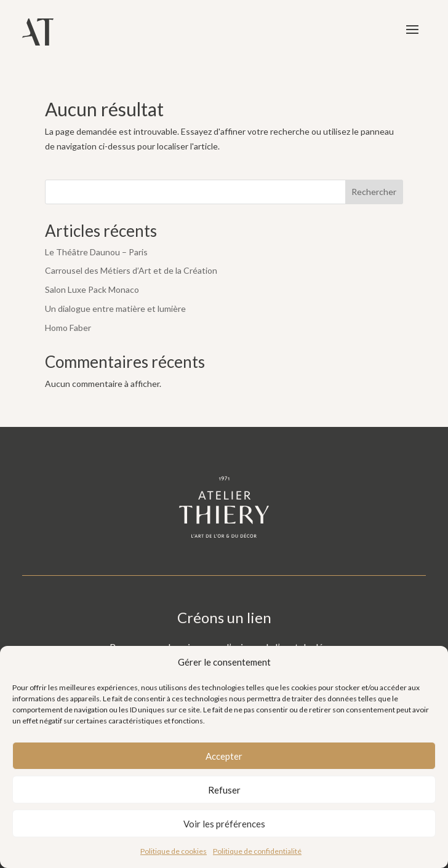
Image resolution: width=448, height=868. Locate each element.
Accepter (224, 756)
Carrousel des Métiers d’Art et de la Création (131, 270)
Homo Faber (68, 328)
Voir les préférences (224, 824)
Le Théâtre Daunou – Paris (96, 252)
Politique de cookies (174, 851)
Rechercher (374, 192)
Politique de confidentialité (257, 851)
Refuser (224, 790)
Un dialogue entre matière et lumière (115, 309)
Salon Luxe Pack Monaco (92, 289)
